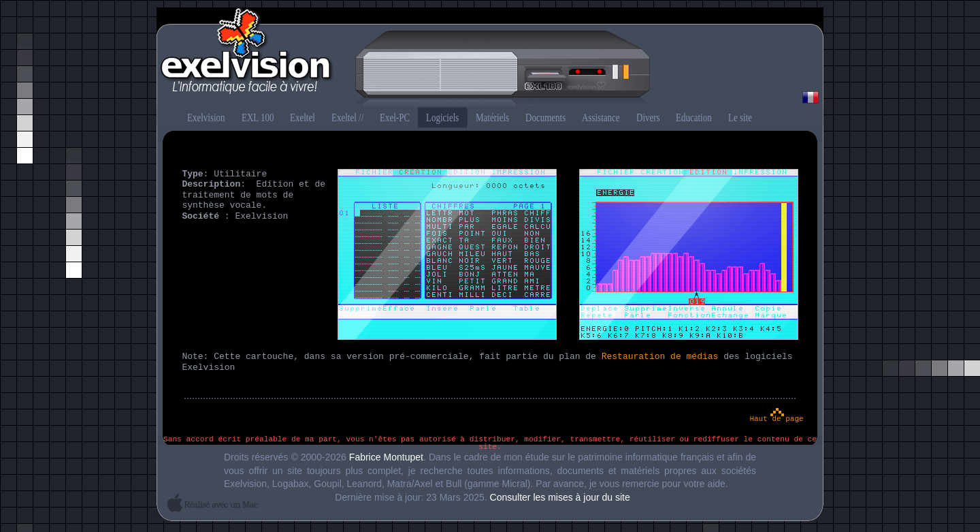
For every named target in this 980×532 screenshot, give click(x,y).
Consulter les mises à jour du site (560, 497)
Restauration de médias (660, 357)
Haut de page (776, 419)
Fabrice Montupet (386, 457)
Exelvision (490, 59)
